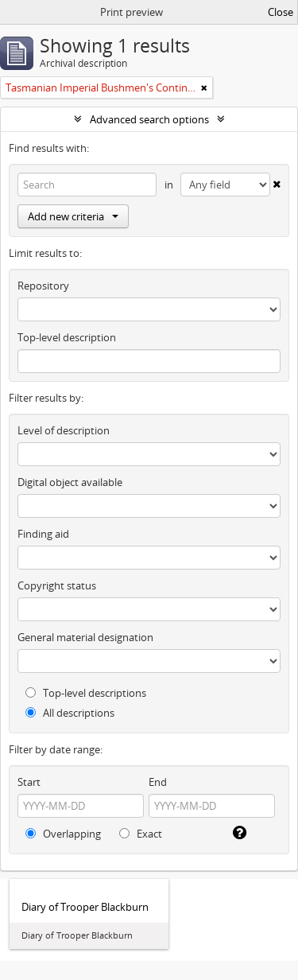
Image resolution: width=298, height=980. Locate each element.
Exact (141, 834)
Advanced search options (149, 119)
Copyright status (57, 585)
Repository (43, 286)
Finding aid (43, 534)
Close (281, 12)
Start (29, 782)
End (158, 782)
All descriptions (70, 713)
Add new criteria (73, 216)
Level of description (64, 430)
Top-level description (67, 337)
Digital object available (70, 482)
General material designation (85, 637)
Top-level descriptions (86, 693)
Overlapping (63, 834)
